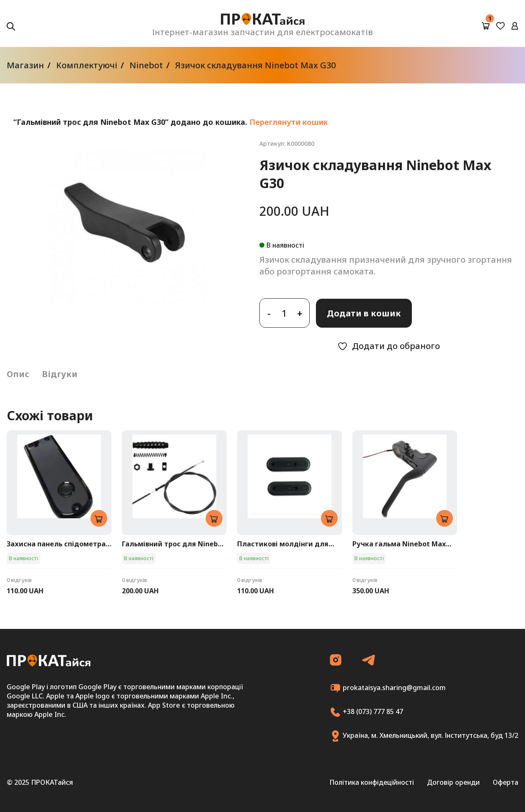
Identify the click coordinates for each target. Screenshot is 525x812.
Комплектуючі (87, 65)
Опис (18, 374)
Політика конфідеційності (372, 782)
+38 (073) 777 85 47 (366, 712)
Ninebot (146, 65)
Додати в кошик (364, 313)
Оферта (506, 782)
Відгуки (60, 374)
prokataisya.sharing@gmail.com (388, 688)
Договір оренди (453, 782)
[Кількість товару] (284, 313)
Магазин (25, 65)
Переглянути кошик (288, 122)
